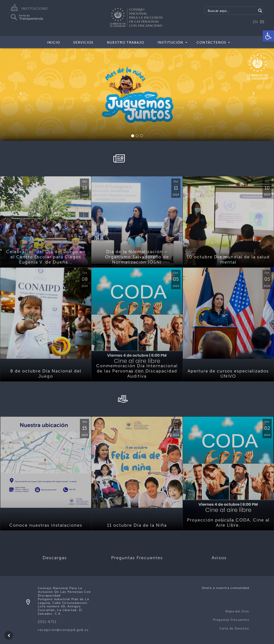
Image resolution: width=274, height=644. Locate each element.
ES (262, 22)
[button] (268, 36)
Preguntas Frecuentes (231, 620)
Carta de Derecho (234, 628)
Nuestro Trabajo (125, 42)
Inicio (54, 42)
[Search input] (231, 11)
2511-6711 (47, 622)
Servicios (83, 42)
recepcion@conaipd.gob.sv (63, 630)
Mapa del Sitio (237, 611)
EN (255, 22)
